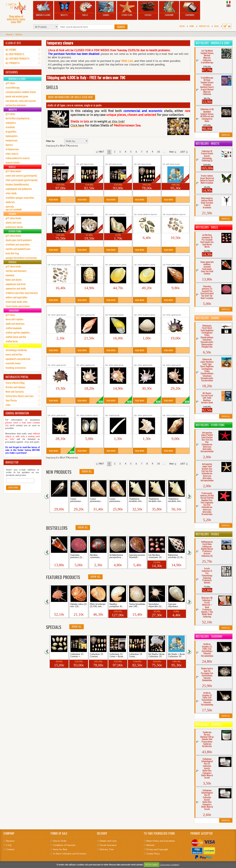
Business (10, 841)
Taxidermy (169, 9)
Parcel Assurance (108, 845)
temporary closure (60, 43)
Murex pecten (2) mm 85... (58, 500)
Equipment (190, 9)
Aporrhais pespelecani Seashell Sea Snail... (145, 410)
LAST (184, 152)
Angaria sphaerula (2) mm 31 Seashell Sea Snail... (118, 360)
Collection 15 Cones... (136, 655)
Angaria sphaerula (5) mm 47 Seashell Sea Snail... (175, 360)
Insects (64, 9)
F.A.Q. (9, 845)
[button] (49, 496)
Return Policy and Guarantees (161, 841)
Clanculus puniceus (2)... (77, 556)
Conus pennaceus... (76, 500)
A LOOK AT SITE (13, 43)
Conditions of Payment (64, 845)
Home (192, 26)
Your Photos (11, 400)
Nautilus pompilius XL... (117, 605)
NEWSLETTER (12, 462)
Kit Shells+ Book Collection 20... (156, 655)
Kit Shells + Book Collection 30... (176, 655)
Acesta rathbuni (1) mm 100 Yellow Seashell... (116, 259)
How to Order (60, 841)
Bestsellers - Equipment (209, 724)
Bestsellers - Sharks (207, 318)
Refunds (150, 845)
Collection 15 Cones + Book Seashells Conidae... (60, 159)
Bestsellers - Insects (207, 144)
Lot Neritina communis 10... (156, 556)
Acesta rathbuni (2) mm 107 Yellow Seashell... (145, 259)
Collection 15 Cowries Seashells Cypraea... (145, 159)
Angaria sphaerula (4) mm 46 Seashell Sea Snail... (147, 360)
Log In (182, 26)
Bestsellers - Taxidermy (209, 636)
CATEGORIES (12, 72)
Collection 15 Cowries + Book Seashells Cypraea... (118, 159)
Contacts (10, 849)
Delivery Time (107, 849)
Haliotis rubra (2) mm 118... (79, 605)
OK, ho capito (152, 864)
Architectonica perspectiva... (116, 556)
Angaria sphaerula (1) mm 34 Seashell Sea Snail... (89, 360)
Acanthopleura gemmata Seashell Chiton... (88, 259)
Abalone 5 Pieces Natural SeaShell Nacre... (146, 209)
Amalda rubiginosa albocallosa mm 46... (87, 309)
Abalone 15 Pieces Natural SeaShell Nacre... (60, 259)
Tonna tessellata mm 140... (137, 605)
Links (8, 405)
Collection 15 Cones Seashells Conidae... (86, 159)
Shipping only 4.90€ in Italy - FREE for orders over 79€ (86, 77)
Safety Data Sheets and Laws (20, 396)
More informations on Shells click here (71, 97)
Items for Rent (60, 849)
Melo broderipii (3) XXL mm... (98, 605)
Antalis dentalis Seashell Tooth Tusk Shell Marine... (118, 410)
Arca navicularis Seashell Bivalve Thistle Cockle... (175, 410)
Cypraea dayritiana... (174, 605)
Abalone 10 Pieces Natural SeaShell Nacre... (175, 209)
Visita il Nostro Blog (15, 383)
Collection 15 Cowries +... (77, 655)
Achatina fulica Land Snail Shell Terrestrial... (175, 259)
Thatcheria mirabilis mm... (136, 500)
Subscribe (13, 487)
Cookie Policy (153, 854)
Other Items (127, 9)
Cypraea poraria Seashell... (137, 556)
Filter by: (50, 141)
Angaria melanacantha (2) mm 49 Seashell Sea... (60, 360)
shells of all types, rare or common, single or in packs (74, 105)
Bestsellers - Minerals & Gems (213, 43)
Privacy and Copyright (157, 849)
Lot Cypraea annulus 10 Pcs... (59, 655)
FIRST (100, 152)
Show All (87, 471)
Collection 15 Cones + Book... (117, 655)
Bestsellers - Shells (207, 227)
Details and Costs (108, 841)
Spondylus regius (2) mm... (59, 605)
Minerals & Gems (43, 9)
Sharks (106, 9)
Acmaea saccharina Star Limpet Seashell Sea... (59, 309)
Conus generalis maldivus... (59, 556)
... (164, 152)
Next (173, 152)
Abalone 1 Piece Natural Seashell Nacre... (117, 209)
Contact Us (204, 26)
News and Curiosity (15, 391)
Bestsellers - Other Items (210, 425)
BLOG (216, 26)
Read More (54, 200)
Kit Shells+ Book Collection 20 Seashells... (60, 209)
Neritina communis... (96, 556)
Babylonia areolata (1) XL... (176, 556)
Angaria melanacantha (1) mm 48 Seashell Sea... (175, 309)
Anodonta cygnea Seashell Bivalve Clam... (88, 410)
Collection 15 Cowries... (97, 655)
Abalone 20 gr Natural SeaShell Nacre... (87, 209)
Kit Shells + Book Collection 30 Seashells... (175, 159)
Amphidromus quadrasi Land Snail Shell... (116, 309)
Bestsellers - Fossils (207, 534)
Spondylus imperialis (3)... (156, 605)
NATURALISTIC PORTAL (17, 377)
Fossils (148, 9)
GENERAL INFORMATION (17, 413)
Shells (85, 9)
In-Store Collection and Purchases (70, 854)
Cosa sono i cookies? (170, 864)
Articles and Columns (15, 387)
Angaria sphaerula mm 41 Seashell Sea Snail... (60, 410)
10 (158, 152)
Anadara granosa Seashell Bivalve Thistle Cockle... (147, 309)
